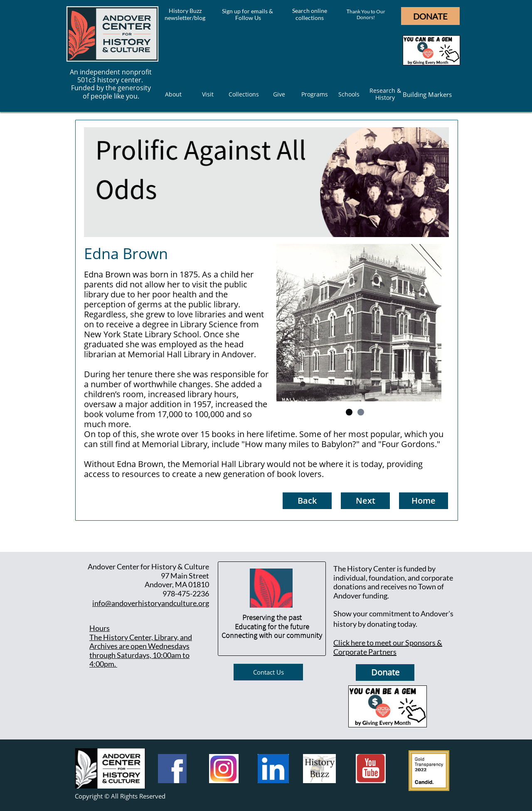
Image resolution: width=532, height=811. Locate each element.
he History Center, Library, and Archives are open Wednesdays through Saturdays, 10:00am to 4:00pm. (141, 651)
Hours (100, 628)
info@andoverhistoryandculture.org (151, 603)
